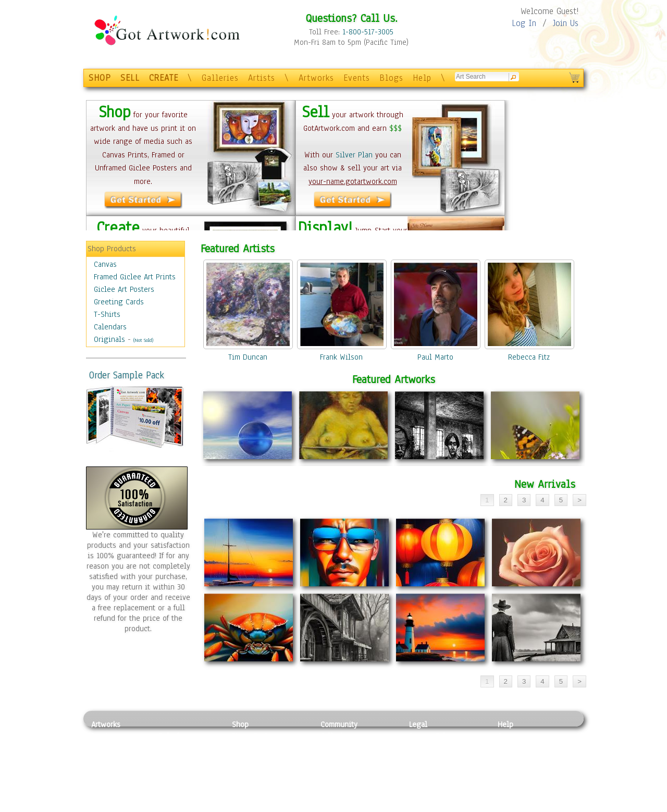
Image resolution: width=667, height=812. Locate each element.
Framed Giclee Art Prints (135, 277)
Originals (109, 339)
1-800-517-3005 (368, 32)
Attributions (426, 760)
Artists (262, 78)
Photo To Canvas (259, 736)
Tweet (508, 806)
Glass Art (174, 794)
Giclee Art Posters (124, 289)
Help (422, 78)
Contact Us (516, 736)
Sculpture (107, 794)
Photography (112, 748)
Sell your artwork (350, 783)
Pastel (169, 748)
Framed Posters (257, 748)
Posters (244, 759)
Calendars (110, 327)
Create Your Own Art (265, 806)
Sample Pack (519, 748)
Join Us (566, 23)
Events (357, 78)
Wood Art (174, 759)
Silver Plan (354, 155)
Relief (169, 736)
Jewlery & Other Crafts (190, 807)
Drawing (105, 759)
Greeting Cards (119, 302)
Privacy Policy (433, 736)
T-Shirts (107, 314)
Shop (240, 724)
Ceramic (172, 771)
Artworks (316, 78)
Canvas (105, 264)
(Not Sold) (143, 340)
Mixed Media (113, 783)
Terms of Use (431, 748)
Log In (524, 23)
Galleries (220, 78)
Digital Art (109, 771)
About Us (513, 759)
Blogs (391, 78)
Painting (106, 736)
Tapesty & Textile (188, 783)
